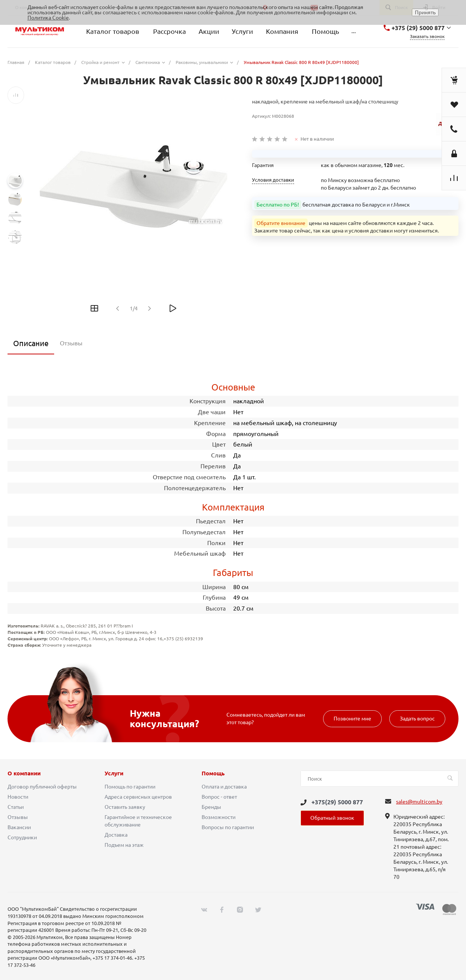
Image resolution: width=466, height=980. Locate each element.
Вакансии (19, 827)
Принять (425, 12)
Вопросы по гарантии (228, 827)
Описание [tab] (31, 343)
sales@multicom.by (419, 802)
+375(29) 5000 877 (337, 802)
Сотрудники (22, 837)
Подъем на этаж (124, 845)
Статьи (16, 807)
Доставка (116, 835)
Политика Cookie (48, 18)
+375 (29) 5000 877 (418, 28)
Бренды (211, 807)
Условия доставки (273, 180)
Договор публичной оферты (42, 787)
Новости (18, 797)
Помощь (213, 773)
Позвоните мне (352, 719)
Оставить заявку (125, 807)
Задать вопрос (417, 719)
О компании (24, 773)
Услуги (114, 773)
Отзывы (18, 817)
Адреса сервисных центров (138, 797)
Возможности (219, 817)
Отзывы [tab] (71, 343)
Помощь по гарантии (130, 787)
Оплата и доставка (224, 787)
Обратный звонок (332, 818)
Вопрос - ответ (219, 797)
